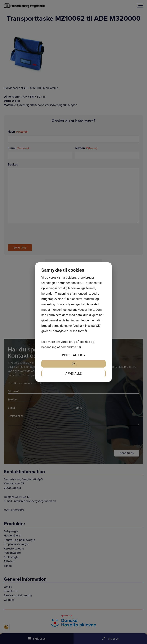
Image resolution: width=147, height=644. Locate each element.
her (79, 347)
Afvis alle (73, 374)
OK (73, 364)
